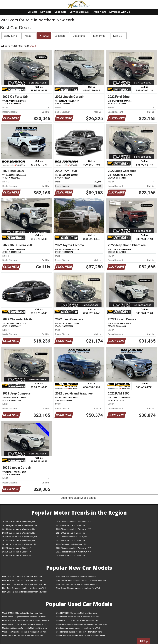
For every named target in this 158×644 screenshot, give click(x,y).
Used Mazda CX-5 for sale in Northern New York (77, 621)
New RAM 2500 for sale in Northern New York (76, 577)
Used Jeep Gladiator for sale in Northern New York (24, 632)
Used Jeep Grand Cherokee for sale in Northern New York (82, 624)
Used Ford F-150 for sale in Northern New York (23, 636)
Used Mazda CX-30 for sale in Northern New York (24, 624)
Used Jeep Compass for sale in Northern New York (24, 628)
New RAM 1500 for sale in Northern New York (22, 577)
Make (29, 36)
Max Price (100, 36)
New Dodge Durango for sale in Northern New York (25, 592)
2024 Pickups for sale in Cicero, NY (72, 537)
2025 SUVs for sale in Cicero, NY (71, 525)
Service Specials (80, 12)
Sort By (119, 36)
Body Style (11, 36)
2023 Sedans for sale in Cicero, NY (71, 544)
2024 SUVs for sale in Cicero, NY (71, 533)
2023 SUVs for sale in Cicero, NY (71, 540)
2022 (44, 36)
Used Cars (60, 12)
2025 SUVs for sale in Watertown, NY (19, 529)
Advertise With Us (119, 12)
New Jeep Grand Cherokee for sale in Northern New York (81, 580)
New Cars (46, 12)
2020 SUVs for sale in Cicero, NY (17, 556)
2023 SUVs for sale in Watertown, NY (19, 540)
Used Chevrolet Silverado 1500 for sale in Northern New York (81, 636)
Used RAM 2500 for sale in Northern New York (76, 613)
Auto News (100, 12)
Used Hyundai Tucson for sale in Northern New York (79, 632)
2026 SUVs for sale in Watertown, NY (19, 522)
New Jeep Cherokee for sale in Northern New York (24, 584)
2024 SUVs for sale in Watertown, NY (19, 533)
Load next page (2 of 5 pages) (79, 498)
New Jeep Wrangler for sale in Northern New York (78, 584)
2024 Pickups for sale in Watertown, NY (20, 537)
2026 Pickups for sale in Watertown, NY (73, 522)
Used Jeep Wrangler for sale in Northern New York (78, 628)
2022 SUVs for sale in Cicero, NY (17, 548)
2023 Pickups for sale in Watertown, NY (20, 544)
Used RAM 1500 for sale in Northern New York (23, 613)
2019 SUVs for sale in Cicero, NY (71, 556)
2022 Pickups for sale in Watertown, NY (73, 548)
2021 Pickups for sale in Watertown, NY (73, 552)
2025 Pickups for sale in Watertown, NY (73, 529)
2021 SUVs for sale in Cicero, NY (17, 552)
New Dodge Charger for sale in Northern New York (78, 588)
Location (61, 36)
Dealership (80, 36)
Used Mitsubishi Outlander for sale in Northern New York (27, 621)
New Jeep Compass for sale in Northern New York (24, 588)
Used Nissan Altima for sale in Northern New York (78, 617)
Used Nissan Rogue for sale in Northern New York (24, 617)
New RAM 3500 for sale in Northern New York (22, 580)
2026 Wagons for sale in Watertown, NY (20, 525)
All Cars (33, 12)
